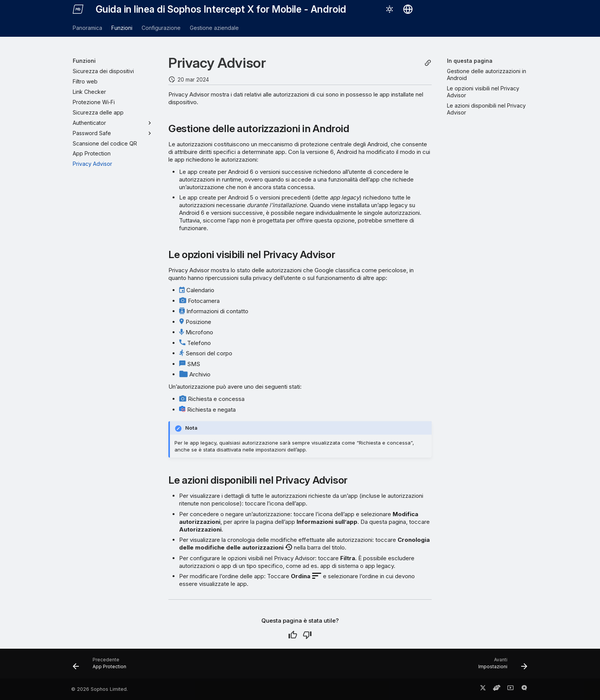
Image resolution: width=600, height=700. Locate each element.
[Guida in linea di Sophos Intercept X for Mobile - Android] (78, 9)
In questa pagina (470, 61)
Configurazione (161, 28)
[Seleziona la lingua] (408, 9)
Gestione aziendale (214, 28)
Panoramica (87, 28)
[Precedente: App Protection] (102, 666)
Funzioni (122, 28)
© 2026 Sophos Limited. (99, 689)
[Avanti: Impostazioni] (500, 666)
